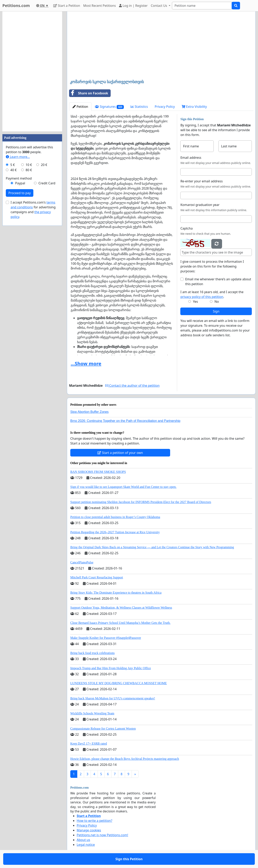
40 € (14, 170)
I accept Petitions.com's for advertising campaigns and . (33, 210)
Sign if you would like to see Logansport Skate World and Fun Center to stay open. (123, 487)
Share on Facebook (89, 93)
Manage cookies (89, 830)
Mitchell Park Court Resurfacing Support (97, 577)
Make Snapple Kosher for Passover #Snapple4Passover (106, 638)
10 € (29, 165)
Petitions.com (16, 5)
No (217, 302)
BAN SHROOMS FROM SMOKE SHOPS (98, 472)
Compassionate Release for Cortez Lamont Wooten (103, 729)
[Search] (202, 6)
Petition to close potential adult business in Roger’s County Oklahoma (115, 517)
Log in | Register (133, 6)
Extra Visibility (194, 107)
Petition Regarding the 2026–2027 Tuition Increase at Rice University (115, 532)
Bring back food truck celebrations (92, 653)
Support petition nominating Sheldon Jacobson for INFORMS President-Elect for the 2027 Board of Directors (141, 502)
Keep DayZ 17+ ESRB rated (89, 744)
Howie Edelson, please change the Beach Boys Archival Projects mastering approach (125, 759)
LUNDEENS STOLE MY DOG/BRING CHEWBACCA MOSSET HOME (119, 683)
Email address (191, 158)
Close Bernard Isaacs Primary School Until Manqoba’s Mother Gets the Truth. (120, 623)
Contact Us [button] (159, 6)
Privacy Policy (165, 107)
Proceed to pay (20, 193)
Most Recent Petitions (100, 6)
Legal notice (86, 845)
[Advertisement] (161, 46)
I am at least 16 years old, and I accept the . (212, 294)
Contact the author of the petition (132, 386)
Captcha (186, 228)
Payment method (19, 178)
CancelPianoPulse (82, 562)
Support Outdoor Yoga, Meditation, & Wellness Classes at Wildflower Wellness (121, 608)
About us (83, 840)
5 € (13, 165)
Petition (80, 107)
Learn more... (18, 157)
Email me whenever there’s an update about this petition (218, 282)
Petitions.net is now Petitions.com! (102, 835)
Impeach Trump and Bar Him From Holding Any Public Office (111, 668)
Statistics (139, 107)
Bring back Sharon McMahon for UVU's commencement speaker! (113, 698)
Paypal (20, 183)
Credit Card (47, 183)
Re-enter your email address (201, 181)
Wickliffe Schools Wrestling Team (92, 713)
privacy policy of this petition (202, 297)
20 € (44, 165)
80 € (29, 170)
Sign (216, 311)
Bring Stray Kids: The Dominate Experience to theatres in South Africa (116, 593)
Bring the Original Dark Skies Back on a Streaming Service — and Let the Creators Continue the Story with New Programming (152, 547)
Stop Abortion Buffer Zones (89, 412)
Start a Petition (67, 6)
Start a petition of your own (120, 453)
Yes (195, 302)
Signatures (109, 107)
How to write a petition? (94, 821)
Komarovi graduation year (200, 205)
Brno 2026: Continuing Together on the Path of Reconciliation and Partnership (125, 421)
